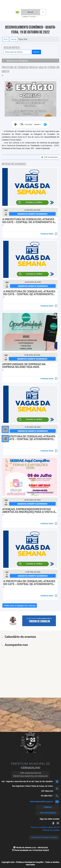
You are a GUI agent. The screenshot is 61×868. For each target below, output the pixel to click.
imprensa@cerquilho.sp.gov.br (41, 802)
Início (6, 39)
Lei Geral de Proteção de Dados (44, 837)
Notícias (14, 39)
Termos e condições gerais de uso (45, 827)
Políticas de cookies (51, 830)
